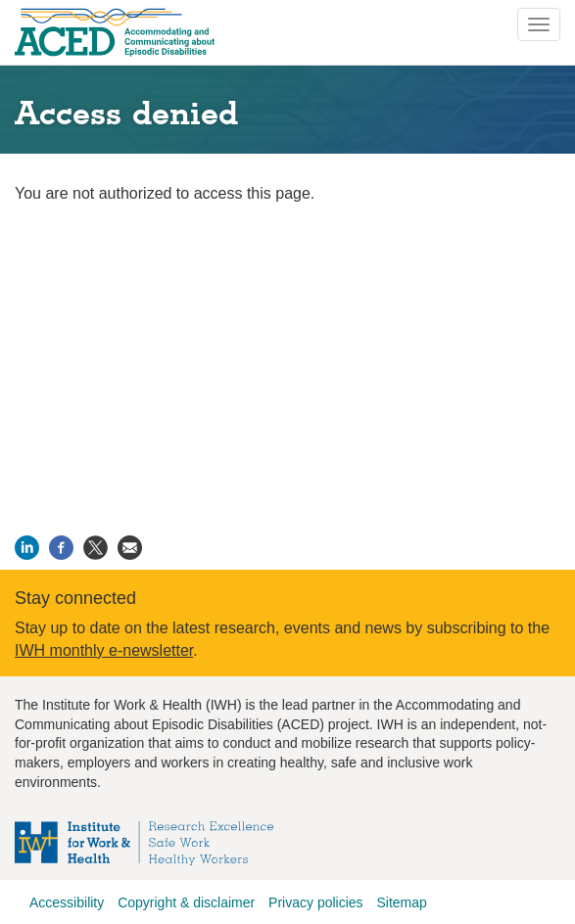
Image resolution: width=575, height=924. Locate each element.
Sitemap (401, 902)
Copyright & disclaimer (186, 902)
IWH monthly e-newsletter (104, 650)
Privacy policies (315, 902)
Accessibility (67, 902)
